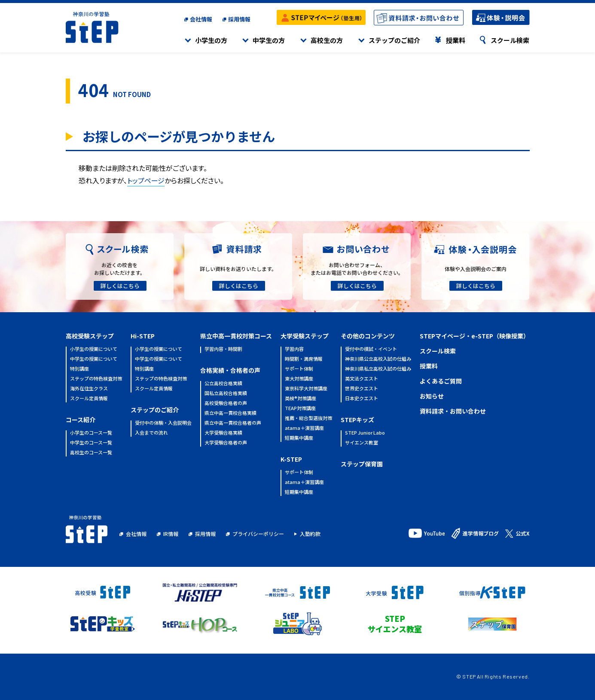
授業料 (456, 40)
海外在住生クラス (89, 389)
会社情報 (201, 19)
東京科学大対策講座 (306, 389)
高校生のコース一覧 (91, 453)
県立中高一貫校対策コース (236, 336)
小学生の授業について (94, 349)
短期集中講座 (299, 438)
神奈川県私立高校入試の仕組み (378, 369)
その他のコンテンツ (368, 336)
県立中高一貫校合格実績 (230, 413)
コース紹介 (81, 420)
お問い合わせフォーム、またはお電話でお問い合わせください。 (357, 269)
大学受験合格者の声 (226, 443)
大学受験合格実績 (223, 433)
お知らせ (432, 396)
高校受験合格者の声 (226, 403)
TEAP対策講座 (300, 409)
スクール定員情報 (89, 399)
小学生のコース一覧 (91, 433)
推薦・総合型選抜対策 (308, 418)
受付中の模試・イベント (371, 349)
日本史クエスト (362, 399)
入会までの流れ (151, 433)
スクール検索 (510, 40)
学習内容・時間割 (223, 349)
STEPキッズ (357, 420)
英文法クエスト (362, 379)
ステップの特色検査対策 (96, 379)
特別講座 (79, 369)
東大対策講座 (299, 379)
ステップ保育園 (362, 464)
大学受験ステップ (305, 336)
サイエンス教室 (362, 443)
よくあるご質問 (441, 381)
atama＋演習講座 (304, 428)
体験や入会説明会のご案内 (476, 269)
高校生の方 (327, 40)
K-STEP (291, 459)
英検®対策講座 (301, 399)
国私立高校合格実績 (226, 394)
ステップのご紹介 (394, 40)
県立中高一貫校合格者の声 (233, 423)
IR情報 (171, 534)
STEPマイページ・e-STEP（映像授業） (474, 336)
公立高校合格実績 (223, 384)
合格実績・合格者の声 (230, 370)
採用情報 (239, 19)
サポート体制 (299, 369)
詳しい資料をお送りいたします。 (238, 269)
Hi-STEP (143, 336)
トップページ (146, 180)
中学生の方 (269, 40)
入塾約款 (310, 534)
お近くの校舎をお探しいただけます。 (120, 269)
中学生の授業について (94, 359)
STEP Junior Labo (365, 433)
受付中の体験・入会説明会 (163, 423)
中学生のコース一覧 (91, 443)
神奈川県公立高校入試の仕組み (378, 359)
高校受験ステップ (90, 336)
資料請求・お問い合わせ (453, 411)
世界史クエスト (362, 389)
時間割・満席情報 (304, 359)
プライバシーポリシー (258, 534)
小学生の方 (211, 40)
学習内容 (294, 349)
